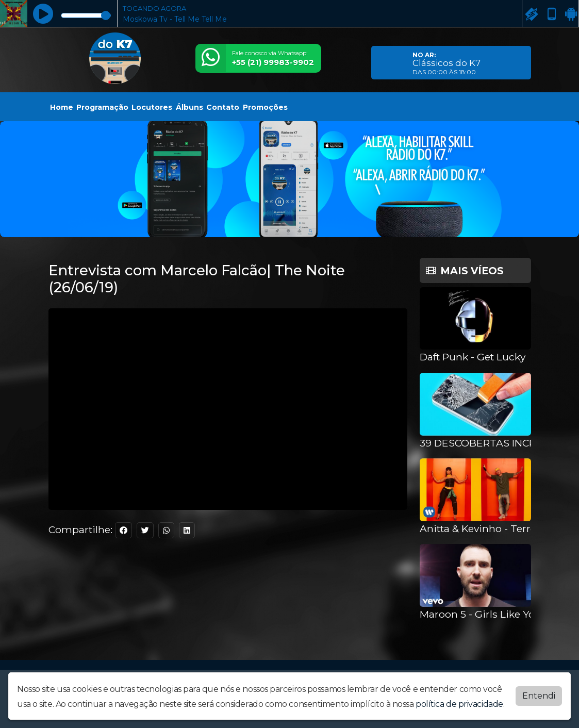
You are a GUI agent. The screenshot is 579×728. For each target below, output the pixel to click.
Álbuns (189, 107)
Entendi (539, 696)
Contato (223, 107)
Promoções (265, 107)
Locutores (152, 107)
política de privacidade (459, 704)
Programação (102, 107)
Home (62, 107)
